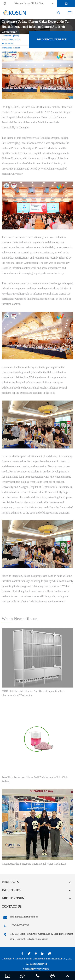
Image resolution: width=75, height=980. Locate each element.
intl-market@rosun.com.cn (20, 917)
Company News (8, 31)
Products (10, 882)
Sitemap (27, 969)
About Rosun (13, 898)
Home (4, 23)
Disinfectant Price (52, 39)
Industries (11, 890)
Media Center (7, 27)
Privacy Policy (41, 969)
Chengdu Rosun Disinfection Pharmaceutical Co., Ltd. (44, 959)
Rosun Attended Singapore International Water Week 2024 (34, 864)
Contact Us (12, 907)
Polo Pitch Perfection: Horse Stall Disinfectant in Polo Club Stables (35, 779)
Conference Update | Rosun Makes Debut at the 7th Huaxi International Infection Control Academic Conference (11, 46)
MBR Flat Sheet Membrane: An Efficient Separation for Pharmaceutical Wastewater (33, 693)
